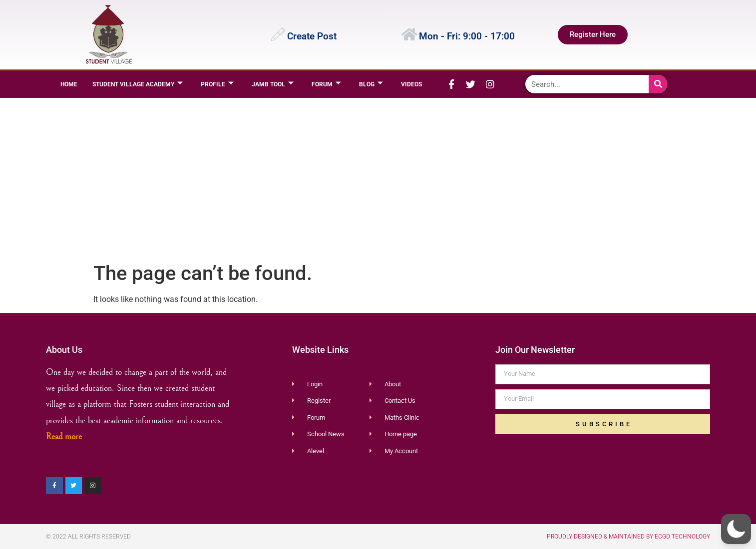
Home (69, 84)
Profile (217, 84)
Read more (64, 436)
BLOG (371, 84)
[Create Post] (278, 34)
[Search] (658, 84)
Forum (326, 84)
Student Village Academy (138, 84)
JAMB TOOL (273, 84)
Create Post (312, 36)
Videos (411, 84)
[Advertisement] (376, 178)
